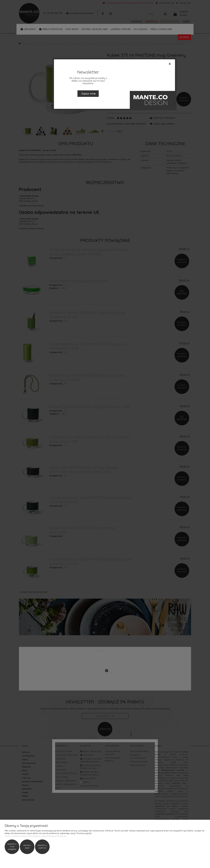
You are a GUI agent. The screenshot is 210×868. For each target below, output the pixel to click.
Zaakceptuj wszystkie (42, 847)
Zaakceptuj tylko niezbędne (12, 847)
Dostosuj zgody (27, 847)
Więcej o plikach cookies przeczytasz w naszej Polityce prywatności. (36, 836)
